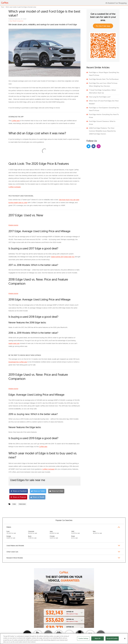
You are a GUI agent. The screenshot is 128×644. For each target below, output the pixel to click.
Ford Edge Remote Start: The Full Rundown (104, 79)
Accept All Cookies (112, 638)
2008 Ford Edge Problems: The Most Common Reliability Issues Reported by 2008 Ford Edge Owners (102, 131)
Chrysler (54, 537)
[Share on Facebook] (19, 491)
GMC (76, 532)
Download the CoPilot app (18, 362)
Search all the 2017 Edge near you (63, 257)
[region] (64, 639)
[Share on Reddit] (37, 497)
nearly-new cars (14, 343)
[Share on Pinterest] (18, 497)
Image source (13, 225)
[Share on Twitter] (38, 491)
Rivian (74, 537)
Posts (2, 7)
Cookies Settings (83, 638)
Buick (32, 537)
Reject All (98, 638)
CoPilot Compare (15, 187)
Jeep (54, 532)
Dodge (11, 537)
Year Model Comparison (17, 21)
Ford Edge (22, 504)
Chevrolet (33, 532)
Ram (97, 532)
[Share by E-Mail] (56, 491)
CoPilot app (16, 121)
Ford (14, 504)
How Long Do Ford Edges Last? (100, 97)
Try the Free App (103, 26)
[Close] (125, 638)
